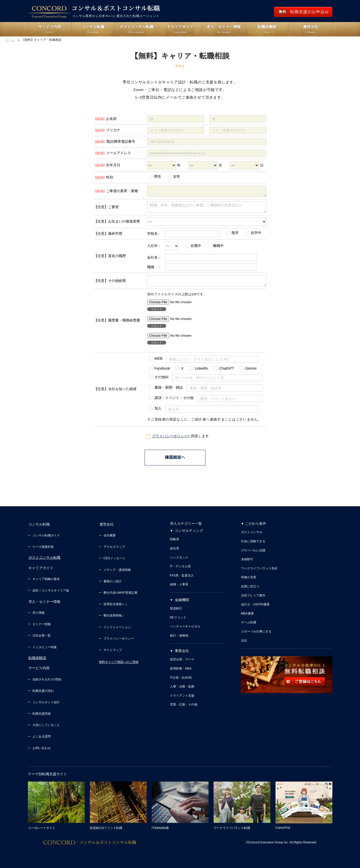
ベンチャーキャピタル (185, 630)
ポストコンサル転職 (44, 560)
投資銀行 (176, 612)
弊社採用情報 (114, 619)
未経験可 (247, 563)
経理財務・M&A (181, 673)
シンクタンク (179, 562)
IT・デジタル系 (181, 570)
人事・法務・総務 (182, 691)
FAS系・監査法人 (182, 580)
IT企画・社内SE (181, 682)
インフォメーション (117, 630)
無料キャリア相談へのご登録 (119, 665)
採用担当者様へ (115, 607)
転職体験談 (37, 658)
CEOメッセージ (114, 561)
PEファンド (178, 622)
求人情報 (39, 613)
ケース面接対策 (43, 550)
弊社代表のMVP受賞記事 (121, 596)
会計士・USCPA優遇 (255, 608)
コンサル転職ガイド (46, 538)
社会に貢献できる (253, 545)
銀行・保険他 (179, 640)
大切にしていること (46, 725)
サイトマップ (113, 653)
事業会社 (182, 655)
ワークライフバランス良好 (259, 572)
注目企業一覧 (42, 636)
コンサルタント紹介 (46, 702)
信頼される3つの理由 (47, 679)
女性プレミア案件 (253, 600)
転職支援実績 (42, 713)
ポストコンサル (252, 536)
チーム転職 (249, 627)
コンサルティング (189, 535)
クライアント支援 (182, 700)
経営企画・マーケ (182, 664)
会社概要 (110, 538)
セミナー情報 (42, 625)
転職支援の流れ (43, 690)
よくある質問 (42, 736)
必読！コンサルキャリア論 (51, 592)
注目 (244, 645)
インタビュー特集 (45, 648)
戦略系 (175, 544)
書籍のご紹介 (113, 584)
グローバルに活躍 (253, 554)
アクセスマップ (114, 550)
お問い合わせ (42, 747)
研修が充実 (249, 582)
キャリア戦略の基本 (46, 581)
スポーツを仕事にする (256, 636)
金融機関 (182, 604)
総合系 (175, 552)
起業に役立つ (250, 590)
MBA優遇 (247, 618)
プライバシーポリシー (170, 441)
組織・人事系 (179, 589)
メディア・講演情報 (117, 573)
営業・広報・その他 (184, 709)
